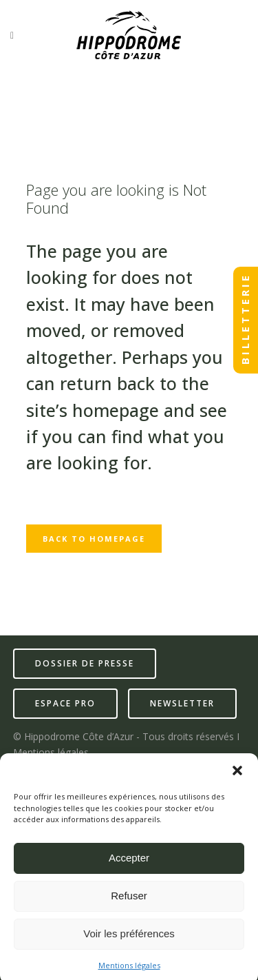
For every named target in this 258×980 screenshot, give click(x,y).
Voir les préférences (129, 938)
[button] (237, 775)
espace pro (65, 703)
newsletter (182, 703)
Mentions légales (129, 970)
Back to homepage (94, 539)
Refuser (129, 900)
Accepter (129, 862)
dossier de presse (85, 663)
